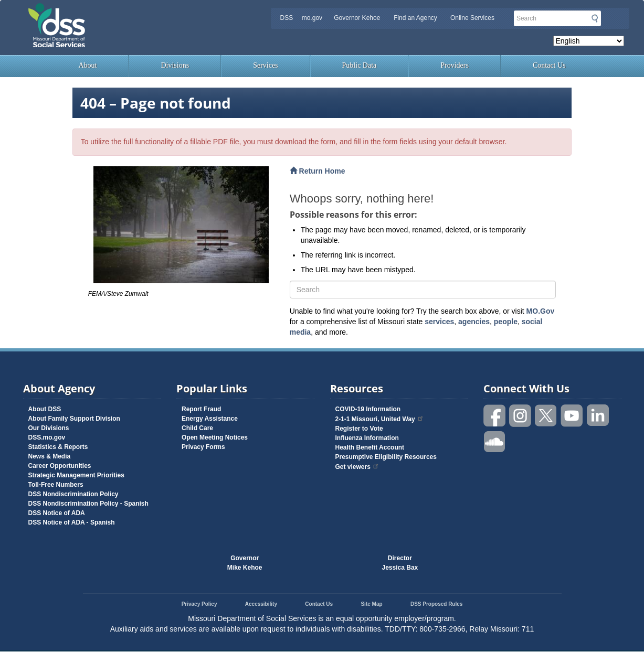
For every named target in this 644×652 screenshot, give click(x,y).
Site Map (371, 604)
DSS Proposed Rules (436, 604)
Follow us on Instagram (521, 416)
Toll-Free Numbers (56, 485)
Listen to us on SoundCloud (495, 441)
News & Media (50, 456)
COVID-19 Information (368, 409)
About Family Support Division (74, 419)
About (87, 65)
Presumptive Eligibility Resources (386, 457)
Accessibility (261, 604)
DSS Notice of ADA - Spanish (72, 522)
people (506, 322)
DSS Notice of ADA (57, 513)
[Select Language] (589, 41)
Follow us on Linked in (598, 416)
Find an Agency (415, 18)
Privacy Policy (199, 604)
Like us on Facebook (495, 416)
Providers (455, 65)
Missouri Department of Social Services (131, 12)
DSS (286, 18)
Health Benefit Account (370, 447)
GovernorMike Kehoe (245, 563)
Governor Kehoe (357, 18)
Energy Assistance (210, 419)
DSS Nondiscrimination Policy (73, 494)
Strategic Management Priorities (76, 475)
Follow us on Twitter (546, 416)
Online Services (472, 18)
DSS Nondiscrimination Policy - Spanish (88, 504)
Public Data (360, 65)
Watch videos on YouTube (572, 416)
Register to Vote (359, 429)
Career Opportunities (60, 466)
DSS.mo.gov (47, 437)
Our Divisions (49, 428)
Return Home (318, 171)
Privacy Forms (203, 447)
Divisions (175, 65)
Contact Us (549, 65)
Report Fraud (201, 409)
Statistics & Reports (58, 447)
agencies (474, 322)
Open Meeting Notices (215, 437)
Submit (595, 18)
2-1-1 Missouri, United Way (380, 419)
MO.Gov (541, 311)
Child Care (197, 428)
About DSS (45, 409)
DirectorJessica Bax (400, 563)
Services (265, 65)
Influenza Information (367, 438)
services (439, 322)
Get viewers (357, 467)
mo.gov (312, 18)
